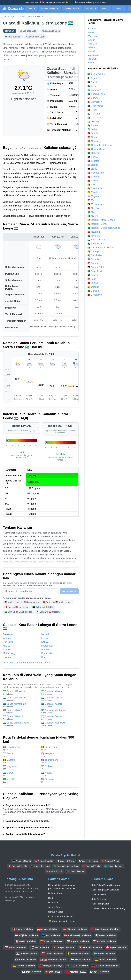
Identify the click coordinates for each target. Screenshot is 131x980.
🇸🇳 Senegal (94, 251)
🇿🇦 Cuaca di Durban (76, 871)
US (64, 2)
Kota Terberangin (100, 899)
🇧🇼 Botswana (94, 90)
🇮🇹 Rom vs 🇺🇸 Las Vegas (16, 607)
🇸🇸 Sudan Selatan (97, 267)
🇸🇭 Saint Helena (96, 244)
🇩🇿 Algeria (93, 78)
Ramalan (10, 31)
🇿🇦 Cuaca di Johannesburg (66, 866)
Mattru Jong (9, 653)
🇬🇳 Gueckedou (59, 748)
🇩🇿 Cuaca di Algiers (66, 861)
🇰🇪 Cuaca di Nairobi (22, 861)
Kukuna (7, 657)
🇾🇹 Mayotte (93, 196)
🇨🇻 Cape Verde (95, 106)
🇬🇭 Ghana (93, 137)
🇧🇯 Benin (92, 86)
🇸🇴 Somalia (93, 259)
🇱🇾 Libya (92, 169)
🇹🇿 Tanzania (94, 275)
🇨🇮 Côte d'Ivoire (96, 118)
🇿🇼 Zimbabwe (95, 295)
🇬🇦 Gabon (93, 129)
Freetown (8, 634)
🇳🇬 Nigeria (93, 216)
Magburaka (47, 646)
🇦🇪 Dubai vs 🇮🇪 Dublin (43, 607)
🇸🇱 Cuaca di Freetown (21, 693)
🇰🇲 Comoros (94, 114)
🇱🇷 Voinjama (59, 755)
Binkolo (7, 650)
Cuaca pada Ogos (51, 31)
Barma (45, 657)
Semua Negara (56, 912)
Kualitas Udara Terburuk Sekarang (108, 908)
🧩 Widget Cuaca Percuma (62, 921)
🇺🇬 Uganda (93, 287)
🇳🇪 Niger (92, 212)
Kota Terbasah (99, 894)
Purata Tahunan (13, 37)
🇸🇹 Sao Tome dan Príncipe (101, 248)
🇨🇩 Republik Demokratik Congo (104, 228)
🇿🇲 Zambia (93, 291)
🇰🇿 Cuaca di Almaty (113, 866)
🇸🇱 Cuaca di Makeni (59, 693)
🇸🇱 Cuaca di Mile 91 (21, 711)
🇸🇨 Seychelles (95, 255)
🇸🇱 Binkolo (59, 768)
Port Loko (8, 642)
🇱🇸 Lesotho (93, 161)
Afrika (31, 9)
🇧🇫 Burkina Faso (96, 94)
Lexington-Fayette (53, 2)
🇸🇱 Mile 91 (21, 780)
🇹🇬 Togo (92, 279)
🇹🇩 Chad (92, 110)
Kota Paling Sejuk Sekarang (105, 890)
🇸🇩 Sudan (93, 263)
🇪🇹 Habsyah (94, 153)
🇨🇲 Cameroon (95, 102)
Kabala (45, 642)
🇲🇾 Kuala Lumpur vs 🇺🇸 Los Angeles (22, 602)
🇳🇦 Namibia (94, 208)
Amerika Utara (72, 9)
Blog (51, 898)
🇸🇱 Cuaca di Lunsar (59, 699)
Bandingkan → (69, 591)
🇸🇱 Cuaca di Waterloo (21, 699)
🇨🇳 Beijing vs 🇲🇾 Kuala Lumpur (57, 602)
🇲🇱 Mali (91, 185)
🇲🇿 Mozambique (96, 204)
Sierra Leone (26, 17)
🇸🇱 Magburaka (21, 768)
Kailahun (92, 59)
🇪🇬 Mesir (92, 200)
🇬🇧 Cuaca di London (88, 861)
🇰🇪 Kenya (93, 157)
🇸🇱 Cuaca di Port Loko (21, 705)
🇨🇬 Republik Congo (98, 224)
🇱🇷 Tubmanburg (59, 761)
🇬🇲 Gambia (93, 133)
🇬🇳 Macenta (21, 761)
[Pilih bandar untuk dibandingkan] (31, 591)
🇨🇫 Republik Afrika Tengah (101, 220)
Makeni (45, 634)
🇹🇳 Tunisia (93, 283)
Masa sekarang (87, 2)
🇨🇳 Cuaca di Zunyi (110, 861)
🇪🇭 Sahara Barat (96, 240)
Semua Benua (55, 907)
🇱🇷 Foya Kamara (21, 748)
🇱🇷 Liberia (93, 165)
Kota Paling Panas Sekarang (106, 885)
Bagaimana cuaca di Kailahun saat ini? (28, 805)
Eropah (119, 9)
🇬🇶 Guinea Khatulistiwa (100, 145)
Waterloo (7, 638)
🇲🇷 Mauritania (95, 188)
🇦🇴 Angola (93, 82)
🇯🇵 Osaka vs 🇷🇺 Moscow (48, 612)
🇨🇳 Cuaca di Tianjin (91, 866)
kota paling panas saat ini (48, 55)
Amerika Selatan (50, 9)
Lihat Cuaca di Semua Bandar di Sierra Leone (27, 663)
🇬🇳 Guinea (93, 141)
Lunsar (45, 638)
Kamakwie (47, 653)
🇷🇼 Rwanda (94, 236)
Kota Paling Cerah (100, 904)
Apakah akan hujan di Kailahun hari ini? (29, 828)
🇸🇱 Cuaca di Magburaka (59, 711)
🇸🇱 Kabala (59, 774)
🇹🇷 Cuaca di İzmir (54, 871)
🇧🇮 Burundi (93, 98)
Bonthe (45, 650)
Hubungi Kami (55, 893)
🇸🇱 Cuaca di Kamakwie (59, 724)
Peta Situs (53, 903)
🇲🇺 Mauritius (94, 192)
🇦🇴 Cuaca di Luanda (40, 866)
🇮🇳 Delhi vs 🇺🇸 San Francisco (18, 612)
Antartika (91, 9)
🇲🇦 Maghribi (94, 177)
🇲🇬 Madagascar (96, 173)
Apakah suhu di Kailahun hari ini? (25, 834)
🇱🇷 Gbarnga (59, 780)
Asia (105, 9)
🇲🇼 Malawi (93, 181)
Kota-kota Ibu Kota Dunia (61, 916)
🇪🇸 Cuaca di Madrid (44, 861)
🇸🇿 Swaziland (95, 271)
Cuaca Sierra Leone (36, 37)
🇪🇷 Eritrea (93, 125)
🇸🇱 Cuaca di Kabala (59, 705)
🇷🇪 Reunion (94, 232)
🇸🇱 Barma (21, 755)
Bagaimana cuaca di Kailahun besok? (27, 821)
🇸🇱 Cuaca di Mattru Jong (21, 724)
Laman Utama (9, 17)
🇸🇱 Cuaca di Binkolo (21, 718)
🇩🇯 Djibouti (93, 122)
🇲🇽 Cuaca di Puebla (18, 866)
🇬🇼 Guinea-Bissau (97, 149)
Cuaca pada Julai (28, 31)
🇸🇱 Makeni (21, 774)
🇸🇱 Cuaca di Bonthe (59, 718)
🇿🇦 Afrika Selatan (96, 74)
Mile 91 (7, 646)
